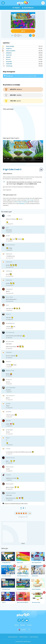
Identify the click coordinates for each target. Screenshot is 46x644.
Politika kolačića (23, 637)
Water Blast (22, 203)
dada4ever (9, 53)
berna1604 (9, 62)
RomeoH (8, 57)
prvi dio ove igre (29, 200)
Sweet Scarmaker (11, 51)
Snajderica (9, 49)
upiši (35, 76)
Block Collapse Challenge (21, 202)
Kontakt (23, 625)
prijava (16, 8)
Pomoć (17, 625)
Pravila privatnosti (13, 637)
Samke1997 (9, 64)
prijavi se (30, 76)
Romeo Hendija (10, 46)
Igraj (23, 31)
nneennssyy (9, 66)
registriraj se (28, 8)
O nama (29, 625)
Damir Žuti (9, 55)
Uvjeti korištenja (34, 637)
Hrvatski (22, 630)
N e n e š (8, 59)
